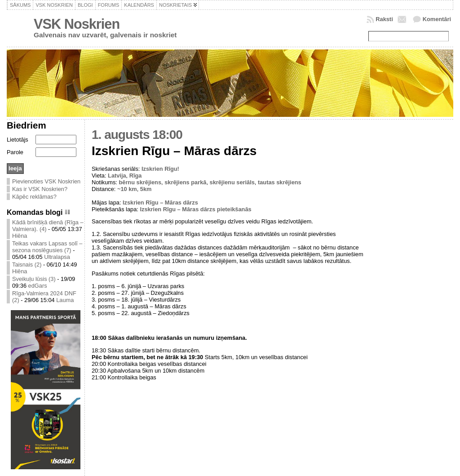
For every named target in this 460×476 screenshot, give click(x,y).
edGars (38, 286)
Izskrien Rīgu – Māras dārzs (160, 202)
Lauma (65, 300)
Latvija (117, 176)
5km (146, 189)
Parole (15, 152)
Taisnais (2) (27, 265)
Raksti (384, 19)
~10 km (127, 189)
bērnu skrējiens (140, 182)
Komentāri (437, 19)
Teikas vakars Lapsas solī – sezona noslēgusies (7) (47, 247)
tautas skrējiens (280, 182)
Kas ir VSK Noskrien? (40, 189)
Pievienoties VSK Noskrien (46, 181)
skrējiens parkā (185, 182)
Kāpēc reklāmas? (34, 197)
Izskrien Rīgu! (160, 169)
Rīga (136, 176)
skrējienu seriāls (232, 182)
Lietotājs (18, 140)
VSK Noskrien (77, 24)
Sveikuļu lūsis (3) (34, 279)
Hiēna (20, 236)
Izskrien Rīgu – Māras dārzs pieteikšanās (195, 209)
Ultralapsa (57, 257)
